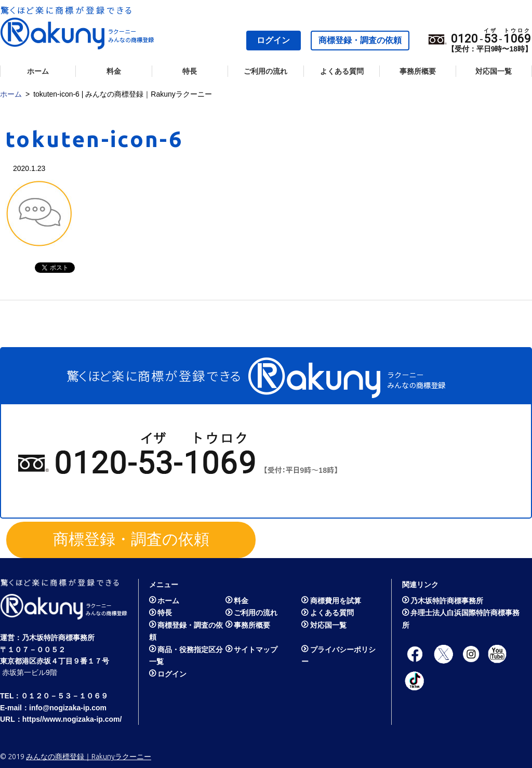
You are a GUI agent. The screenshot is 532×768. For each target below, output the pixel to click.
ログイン (273, 40)
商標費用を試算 (336, 601)
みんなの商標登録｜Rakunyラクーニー (89, 757)
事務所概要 (418, 71)
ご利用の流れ (265, 71)
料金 (114, 71)
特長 (190, 71)
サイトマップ (256, 650)
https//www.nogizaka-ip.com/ (72, 719)
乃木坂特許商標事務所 (58, 638)
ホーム (38, 71)
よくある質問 (342, 71)
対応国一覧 (494, 71)
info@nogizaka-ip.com (68, 708)
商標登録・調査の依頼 (360, 40)
